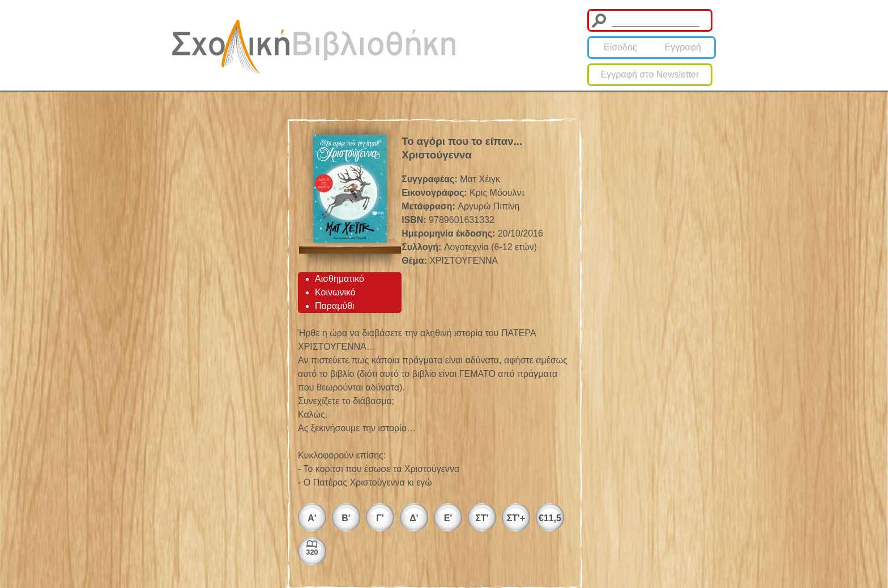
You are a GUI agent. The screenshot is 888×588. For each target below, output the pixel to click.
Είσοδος (620, 47)
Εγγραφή (683, 47)
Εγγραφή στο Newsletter (650, 74)
